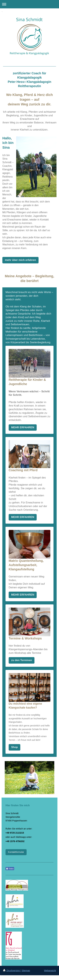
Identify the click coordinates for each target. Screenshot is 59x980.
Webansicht (50, 971)
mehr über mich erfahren (20, 260)
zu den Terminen (22, 660)
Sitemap (26, 971)
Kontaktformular (16, 852)
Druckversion (12, 971)
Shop (14, 747)
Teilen (10, 869)
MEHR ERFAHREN (23, 427)
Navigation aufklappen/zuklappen (29, 4)
